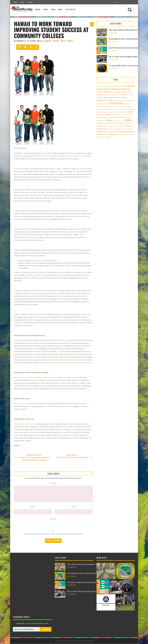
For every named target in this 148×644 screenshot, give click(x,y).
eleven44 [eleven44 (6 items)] (124, 95)
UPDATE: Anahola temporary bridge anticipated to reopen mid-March (87, 564)
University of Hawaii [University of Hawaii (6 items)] (116, 132)
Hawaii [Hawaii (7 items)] (124, 97)
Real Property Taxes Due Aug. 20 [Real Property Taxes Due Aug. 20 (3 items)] (107, 124)
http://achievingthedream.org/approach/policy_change (71, 363)
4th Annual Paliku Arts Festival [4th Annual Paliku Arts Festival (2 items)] (105, 86)
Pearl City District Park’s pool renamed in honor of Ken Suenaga (127, 57)
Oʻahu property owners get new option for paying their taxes (126, 48)
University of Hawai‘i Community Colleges (33, 377)
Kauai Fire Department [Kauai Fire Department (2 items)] (125, 115)
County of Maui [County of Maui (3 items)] (116, 92)
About (22, 2)
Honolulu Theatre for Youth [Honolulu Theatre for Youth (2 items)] (117, 107)
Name (33, 507)
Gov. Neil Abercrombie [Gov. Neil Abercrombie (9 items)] (110, 97)
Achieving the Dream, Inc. (23, 424)
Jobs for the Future (42, 156)
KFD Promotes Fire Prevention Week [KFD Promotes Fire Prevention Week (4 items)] (109, 117)
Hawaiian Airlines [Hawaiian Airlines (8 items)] (104, 100)
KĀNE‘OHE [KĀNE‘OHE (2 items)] (129, 118)
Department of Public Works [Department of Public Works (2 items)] (112, 95)
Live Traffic (70, 9)
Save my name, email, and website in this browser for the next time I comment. (53, 534)
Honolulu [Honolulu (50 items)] (116, 103)
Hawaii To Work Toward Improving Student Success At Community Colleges (51, 30)
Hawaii (38, 9)
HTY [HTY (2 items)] (100, 112)
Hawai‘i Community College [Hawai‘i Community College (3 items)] (122, 100)
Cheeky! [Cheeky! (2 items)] (123, 86)
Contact (30, 2)
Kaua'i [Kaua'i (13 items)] (131, 112)
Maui (60, 9)
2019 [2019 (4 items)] (119, 86)
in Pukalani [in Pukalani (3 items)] (105, 112)
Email (74, 507)
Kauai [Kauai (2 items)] (116, 115)
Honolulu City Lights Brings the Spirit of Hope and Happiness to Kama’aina (34, 457)
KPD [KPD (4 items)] (125, 117)
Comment (53, 483)
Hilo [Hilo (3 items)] (108, 104)
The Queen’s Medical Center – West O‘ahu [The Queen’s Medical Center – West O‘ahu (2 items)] (121, 129)
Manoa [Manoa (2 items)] (104, 121)
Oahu (53, 9)
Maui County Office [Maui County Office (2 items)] (119, 121)
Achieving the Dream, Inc (73, 156)
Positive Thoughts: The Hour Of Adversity (73, 456)
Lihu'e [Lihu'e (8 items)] (99, 121)
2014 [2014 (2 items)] (115, 86)
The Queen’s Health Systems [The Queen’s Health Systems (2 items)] (115, 126)
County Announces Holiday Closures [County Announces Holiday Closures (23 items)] (116, 87)
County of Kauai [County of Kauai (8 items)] (104, 92)
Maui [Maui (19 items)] (110, 120)
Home (15, 2)
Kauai (46, 9)
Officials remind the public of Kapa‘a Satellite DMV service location (128, 39)
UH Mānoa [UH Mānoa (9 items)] (102, 131)
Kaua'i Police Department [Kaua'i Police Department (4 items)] (105, 115)
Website (53, 519)
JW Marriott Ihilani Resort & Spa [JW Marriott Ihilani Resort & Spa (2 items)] (118, 112)
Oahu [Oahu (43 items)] (128, 120)
